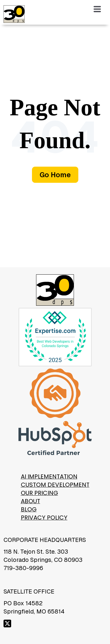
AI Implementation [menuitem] (49, 476)
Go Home (55, 175)
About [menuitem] (31, 501)
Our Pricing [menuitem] (39, 493)
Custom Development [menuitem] (55, 485)
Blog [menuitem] (29, 509)
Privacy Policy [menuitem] (44, 518)
